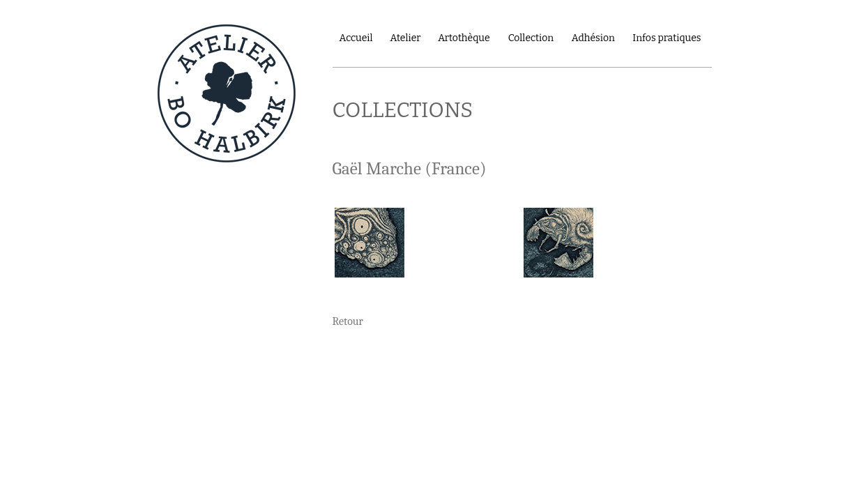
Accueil (356, 38)
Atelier (405, 38)
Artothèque (464, 38)
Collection (531, 38)
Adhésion (593, 38)
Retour (348, 321)
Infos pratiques (667, 38)
